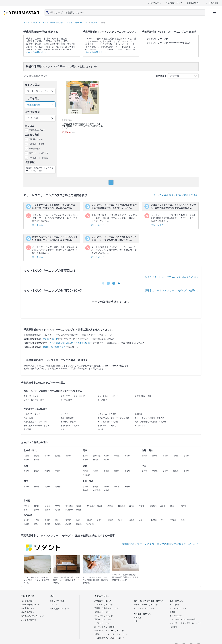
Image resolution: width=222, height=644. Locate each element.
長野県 (155, 456)
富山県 (165, 456)
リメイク (64, 414)
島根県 (155, 471)
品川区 (121, 520)
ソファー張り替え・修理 (34, 400)
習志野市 (54, 44)
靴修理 (172, 612)
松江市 (47, 510)
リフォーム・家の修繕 (107, 414)
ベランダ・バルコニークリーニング (109, 631)
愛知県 (26, 471)
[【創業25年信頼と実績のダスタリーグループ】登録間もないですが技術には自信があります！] (83, 109)
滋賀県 (117, 471)
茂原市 (58, 41)
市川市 (47, 39)
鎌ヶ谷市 (69, 47)
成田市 (66, 41)
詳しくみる (38, 225)
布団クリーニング (31, 396)
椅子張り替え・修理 (143, 396)
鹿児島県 (97, 490)
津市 (172, 506)
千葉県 (117, 456)
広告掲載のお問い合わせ (32, 616)
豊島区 (26, 524)
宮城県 (58, 456)
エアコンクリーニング (104, 605)
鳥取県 (144, 471)
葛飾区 (79, 524)
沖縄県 (106, 490)
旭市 (46, 44)
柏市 (63, 44)
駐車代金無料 (35, 149)
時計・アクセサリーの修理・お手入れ (150, 422)
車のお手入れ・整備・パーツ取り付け (113, 418)
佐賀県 (96, 487)
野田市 (49, 41)
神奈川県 (97, 456)
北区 (36, 524)
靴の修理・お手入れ (69, 422)
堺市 (25, 510)
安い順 (46, 339)
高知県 (58, 487)
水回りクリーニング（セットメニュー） (111, 634)
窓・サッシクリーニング (105, 627)
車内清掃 (138, 618)
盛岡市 (37, 506)
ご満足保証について (174, 3)
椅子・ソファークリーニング (73, 396)
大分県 (127, 487)
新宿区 (26, 520)
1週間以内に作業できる (54, 347)
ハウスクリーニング (32, 414)
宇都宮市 (69, 506)
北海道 (26, 456)
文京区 (68, 520)
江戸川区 (90, 524)
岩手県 (47, 456)
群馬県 (96, 460)
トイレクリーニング (103, 623)
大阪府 (85, 471)
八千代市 (39, 47)
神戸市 (37, 510)
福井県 (186, 456)
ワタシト (53, 605)
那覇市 (79, 510)
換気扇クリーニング (103, 612)
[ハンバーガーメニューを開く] (214, 13)
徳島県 (26, 487)
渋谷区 (163, 520)
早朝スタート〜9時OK (38, 158)
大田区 (142, 520)
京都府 (106, 471)
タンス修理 (102, 400)
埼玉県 (106, 456)
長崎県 (106, 487)
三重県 (58, 471)
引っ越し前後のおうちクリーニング (109, 638)
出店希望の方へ (194, 3)
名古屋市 (153, 506)
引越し (63, 429)
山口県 (186, 471)
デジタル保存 (140, 426)
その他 (100, 429)
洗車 (136, 621)
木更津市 (30, 41)
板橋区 (58, 524)
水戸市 (58, 506)
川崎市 (110, 506)
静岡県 (47, 471)
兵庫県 (96, 471)
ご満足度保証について (30, 605)
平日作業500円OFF (37, 130)
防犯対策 (138, 414)
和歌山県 (86, 475)
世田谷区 (153, 520)
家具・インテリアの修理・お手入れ (149, 418)
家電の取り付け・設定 (107, 426)
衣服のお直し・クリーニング (36, 422)
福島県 (37, 460)
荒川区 (47, 524)
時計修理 (173, 627)
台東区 (79, 520)
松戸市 (40, 41)
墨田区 (89, 520)
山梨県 (106, 460)
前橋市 (79, 506)
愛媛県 (47, 487)
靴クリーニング (176, 616)
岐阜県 (37, 471)
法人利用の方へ (27, 608)
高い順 (55, 339)
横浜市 (100, 506)
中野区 (173, 520)
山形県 (26, 460)
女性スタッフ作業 (37, 144)
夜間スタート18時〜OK (39, 153)
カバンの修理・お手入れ (108, 422)
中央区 (47, 520)
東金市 (38, 44)
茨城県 (127, 456)
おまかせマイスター (58, 601)
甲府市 (142, 506)
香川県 (37, 487)
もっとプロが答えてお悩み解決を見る (176, 195)
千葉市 (29, 39)
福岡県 (85, 487)
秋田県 (68, 456)
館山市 (64, 39)
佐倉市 (29, 44)
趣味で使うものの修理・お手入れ (37, 426)
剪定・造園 (28, 418)
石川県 (176, 456)
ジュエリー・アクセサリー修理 (183, 619)
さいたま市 (91, 506)
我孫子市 (50, 47)
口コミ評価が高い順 (59, 343)
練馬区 (68, 524)
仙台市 (47, 506)
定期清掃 (27, 429)
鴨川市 (60, 47)
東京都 (85, 456)
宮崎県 (85, 490)
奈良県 (127, 471)
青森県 (37, 456)
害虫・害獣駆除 (67, 418)
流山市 (29, 47)
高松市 (58, 510)
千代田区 (38, 520)
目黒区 (131, 520)
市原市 (71, 44)
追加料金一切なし (37, 139)
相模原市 (122, 506)
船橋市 (55, 39)
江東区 (110, 520)
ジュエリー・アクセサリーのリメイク (185, 623)
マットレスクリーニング (108, 396)
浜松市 (163, 506)
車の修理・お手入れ (142, 614)
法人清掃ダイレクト (59, 609)
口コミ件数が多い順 (81, 343)
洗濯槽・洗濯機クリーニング (106, 608)
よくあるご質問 (212, 3)
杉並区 (184, 520)
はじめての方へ (154, 3)
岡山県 (165, 471)
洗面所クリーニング (103, 619)
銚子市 (38, 39)
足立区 (100, 520)
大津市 (184, 506)
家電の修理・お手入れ (70, 426)
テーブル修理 (66, 400)
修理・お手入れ (176, 601)
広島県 (176, 471)
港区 (57, 520)
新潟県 (144, 456)
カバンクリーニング (178, 608)
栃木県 (85, 460)
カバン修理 (174, 605)
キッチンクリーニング (104, 616)
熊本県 (117, 487)
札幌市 (26, 506)
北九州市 (69, 510)
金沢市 (131, 506)
